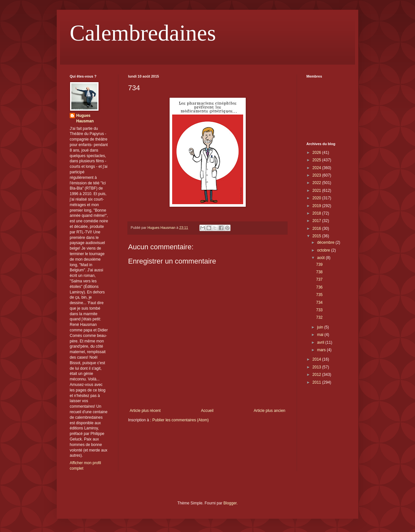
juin (321, 327)
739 (319, 265)
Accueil (207, 411)
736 (319, 287)
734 (319, 303)
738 (319, 272)
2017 (317, 221)
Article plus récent (145, 411)
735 (319, 295)
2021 (317, 191)
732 (319, 317)
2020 (317, 198)
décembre (326, 242)
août (321, 258)
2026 (317, 153)
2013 (317, 367)
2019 (317, 206)
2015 (317, 236)
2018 (317, 213)
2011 (317, 382)
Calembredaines (143, 33)
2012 (317, 375)
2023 (317, 175)
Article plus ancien (270, 411)
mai (321, 335)
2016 (317, 229)
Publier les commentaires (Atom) (181, 420)
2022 (317, 183)
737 (319, 279)
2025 (317, 160)
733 (319, 310)
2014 (317, 359)
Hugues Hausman (85, 118)
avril (321, 342)
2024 (317, 168)
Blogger (230, 503)
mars (322, 350)
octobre (324, 250)
